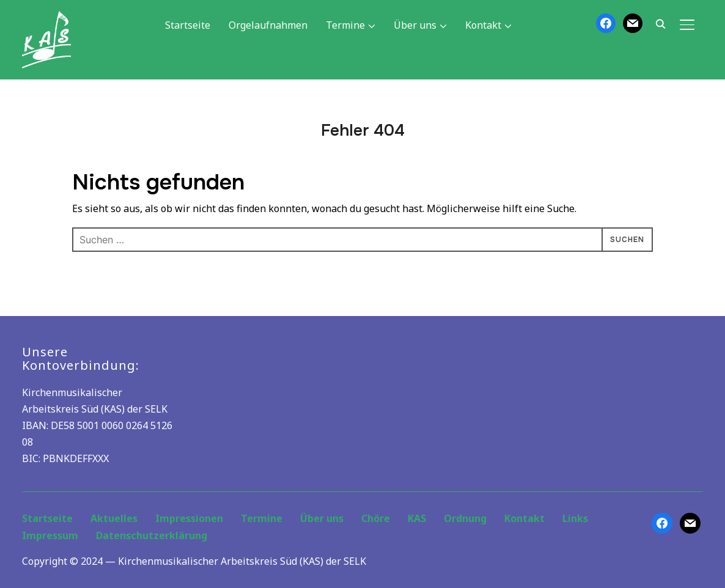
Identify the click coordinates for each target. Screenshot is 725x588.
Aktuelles (114, 518)
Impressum (50, 535)
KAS (417, 518)
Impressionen (189, 518)
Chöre (376, 518)
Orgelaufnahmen (268, 25)
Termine (345, 25)
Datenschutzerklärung (152, 535)
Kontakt (483, 25)
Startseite (188, 25)
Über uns (415, 25)
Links (575, 518)
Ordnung (465, 518)
